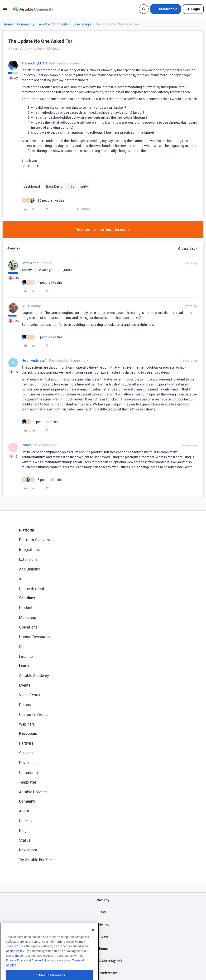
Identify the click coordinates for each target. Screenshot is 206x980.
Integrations (29, 550)
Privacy (103, 936)
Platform (27, 530)
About (24, 811)
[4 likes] (42, 282)
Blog (23, 830)
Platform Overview (35, 540)
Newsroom (28, 850)
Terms (103, 948)
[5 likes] (42, 337)
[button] (5, 10)
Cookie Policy (15, 968)
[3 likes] (42, 480)
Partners (26, 743)
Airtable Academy (34, 675)
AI (21, 579)
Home (8, 24)
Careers (25, 821)
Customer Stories (34, 714)
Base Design (82, 24)
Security (103, 900)
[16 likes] (43, 200)
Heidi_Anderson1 (34, 360)
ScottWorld (30, 263)
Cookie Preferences (103, 973)
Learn (24, 666)
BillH (25, 306)
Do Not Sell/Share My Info (103, 961)
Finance (26, 656)
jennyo (27, 445)
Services (26, 753)
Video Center (30, 695)
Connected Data (33, 589)
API (103, 912)
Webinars (27, 724)
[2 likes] (40, 422)
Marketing (28, 617)
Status (25, 840)
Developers (28, 763)
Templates (28, 782)
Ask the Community (53, 24)
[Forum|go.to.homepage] (33, 9)
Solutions (27, 598)
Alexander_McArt (34, 63)
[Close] (93, 947)
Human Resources (35, 637)
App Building (30, 569)
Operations (28, 627)
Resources (28, 733)
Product (26, 608)
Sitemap (103, 924)
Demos (25, 705)
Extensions (28, 559)
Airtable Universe (33, 792)
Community (26, 24)
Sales (24, 647)
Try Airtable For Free (36, 860)
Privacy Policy (16, 978)
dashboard (32, 186)
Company (27, 801)
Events (25, 685)
